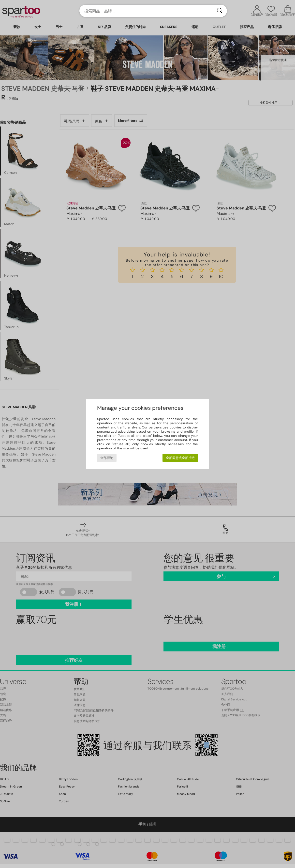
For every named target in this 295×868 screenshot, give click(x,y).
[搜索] (220, 11)
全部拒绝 (107, 458)
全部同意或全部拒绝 (180, 458)
